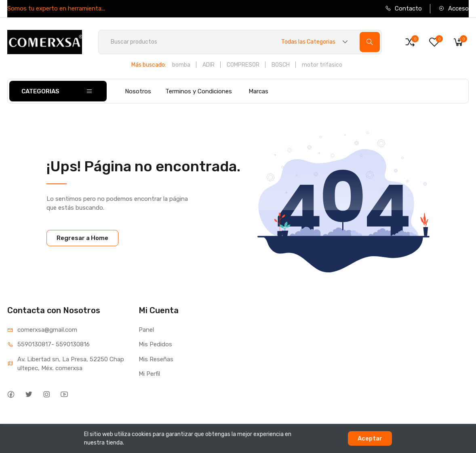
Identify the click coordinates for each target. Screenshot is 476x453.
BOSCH (281, 65)
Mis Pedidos (155, 344)
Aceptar (370, 438)
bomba (181, 65)
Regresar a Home (82, 238)
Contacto (403, 8)
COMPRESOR (243, 65)
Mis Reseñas (156, 359)
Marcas (258, 91)
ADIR (209, 65)
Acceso (454, 8)
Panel (146, 330)
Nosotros (138, 91)
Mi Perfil (149, 374)
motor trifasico (322, 65)
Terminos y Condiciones (199, 91)
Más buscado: (149, 65)
